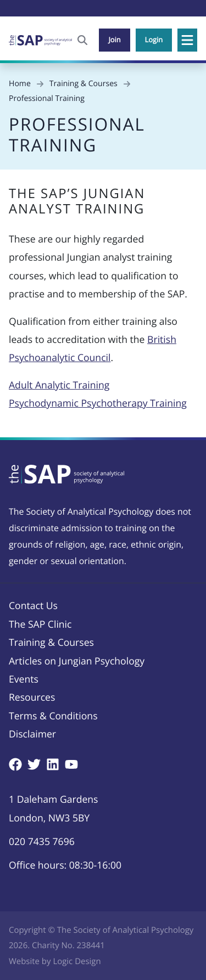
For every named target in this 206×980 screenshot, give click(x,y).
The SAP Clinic (40, 624)
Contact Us (33, 606)
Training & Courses (51, 643)
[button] (187, 40)
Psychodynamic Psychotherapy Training (98, 403)
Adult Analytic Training (59, 385)
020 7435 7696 (42, 842)
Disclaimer (32, 734)
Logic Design (77, 961)
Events (24, 679)
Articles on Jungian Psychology (77, 661)
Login (154, 40)
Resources (32, 697)
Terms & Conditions (53, 716)
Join (114, 40)
